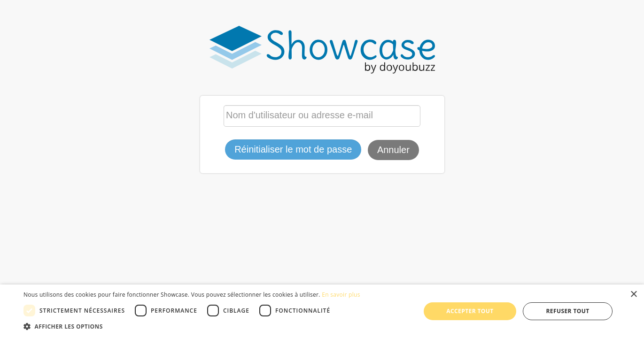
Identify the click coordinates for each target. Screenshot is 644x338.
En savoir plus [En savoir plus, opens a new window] (341, 295)
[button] (192, 326)
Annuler (393, 150)
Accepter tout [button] (470, 311)
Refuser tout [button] (568, 311)
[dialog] (322, 311)
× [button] (633, 295)
